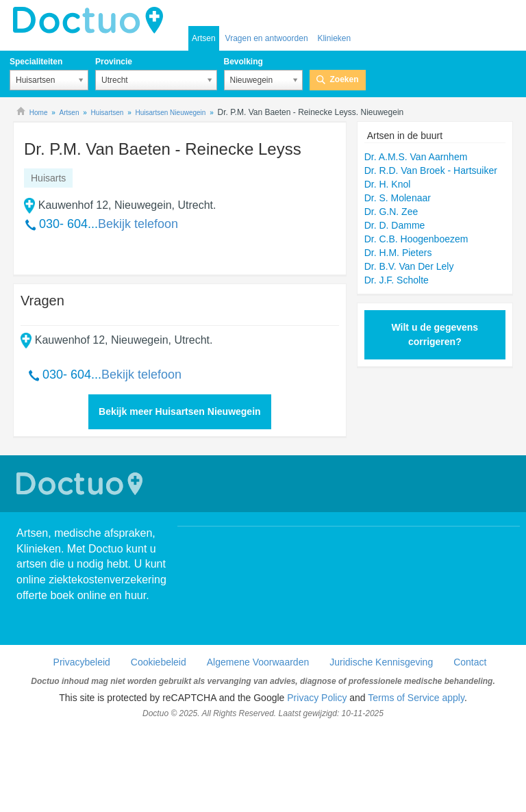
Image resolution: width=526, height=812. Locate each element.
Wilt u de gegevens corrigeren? (435, 334)
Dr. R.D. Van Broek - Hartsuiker (431, 170)
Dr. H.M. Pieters (398, 253)
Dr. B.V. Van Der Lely (409, 266)
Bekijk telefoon (138, 224)
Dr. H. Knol (388, 184)
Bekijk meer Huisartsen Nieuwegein (180, 411)
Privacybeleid (82, 662)
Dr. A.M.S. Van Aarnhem (416, 157)
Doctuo (82, 484)
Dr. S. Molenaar (398, 198)
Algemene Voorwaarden (258, 662)
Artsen (204, 38)
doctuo (92, 21)
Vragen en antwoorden (267, 38)
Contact (470, 662)
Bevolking (243, 62)
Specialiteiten (36, 62)
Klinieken (334, 38)
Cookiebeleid (159, 662)
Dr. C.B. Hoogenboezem (416, 239)
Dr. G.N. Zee (391, 212)
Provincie (114, 62)
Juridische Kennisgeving (381, 662)
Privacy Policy (317, 698)
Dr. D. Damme (395, 225)
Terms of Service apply (416, 698)
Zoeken (345, 79)
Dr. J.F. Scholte (397, 280)
